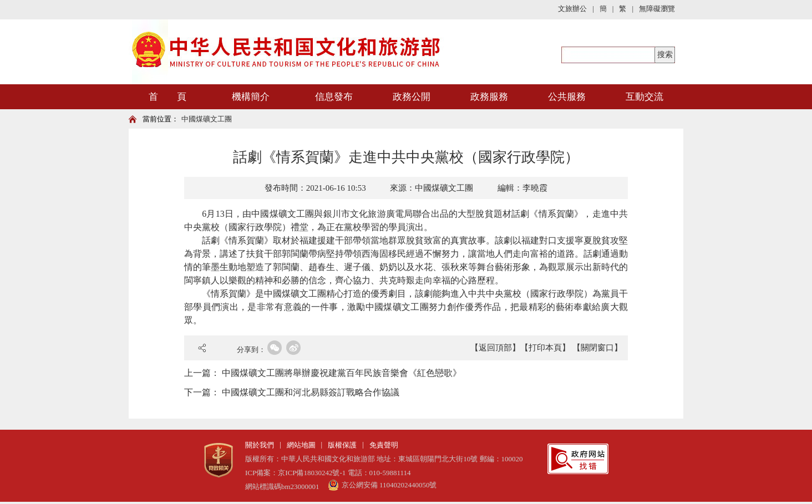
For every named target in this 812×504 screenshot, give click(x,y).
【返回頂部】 (495, 348)
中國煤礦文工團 (207, 119)
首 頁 (168, 97)
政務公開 (412, 97)
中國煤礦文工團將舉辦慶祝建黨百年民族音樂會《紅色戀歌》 (342, 373)
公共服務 (567, 97)
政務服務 (489, 97)
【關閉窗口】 (597, 348)
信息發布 (334, 97)
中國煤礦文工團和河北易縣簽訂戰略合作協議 (311, 392)
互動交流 (644, 97)
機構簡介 (251, 97)
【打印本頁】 (545, 348)
